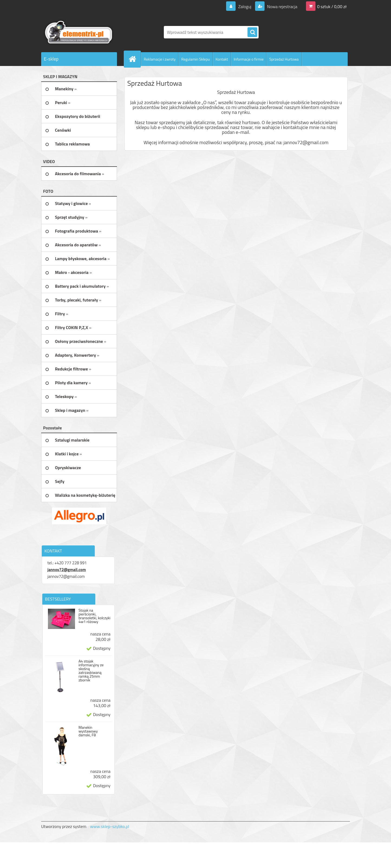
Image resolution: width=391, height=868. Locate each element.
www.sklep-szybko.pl (109, 826)
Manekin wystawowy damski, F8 (88, 731)
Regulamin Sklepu (195, 59)
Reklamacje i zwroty (160, 59)
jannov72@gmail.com (67, 570)
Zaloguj (245, 6)
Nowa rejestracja (282, 6)
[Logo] (78, 32)
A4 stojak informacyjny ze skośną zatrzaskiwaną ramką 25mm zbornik (91, 671)
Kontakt (222, 59)
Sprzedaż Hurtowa (284, 59)
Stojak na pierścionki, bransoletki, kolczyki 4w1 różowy (95, 616)
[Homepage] (135, 59)
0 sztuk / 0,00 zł (332, 6)
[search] (252, 32)
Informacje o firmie (249, 59)
